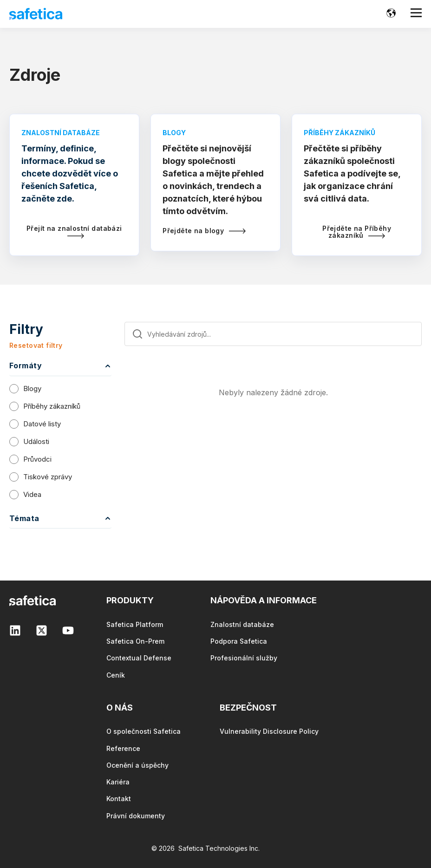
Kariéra (118, 782)
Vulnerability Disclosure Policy (269, 731)
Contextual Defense (139, 658)
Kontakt (119, 799)
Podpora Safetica (239, 641)
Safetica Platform (135, 624)
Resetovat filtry (36, 345)
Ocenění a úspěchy (137, 765)
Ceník (116, 675)
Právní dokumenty (136, 816)
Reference (123, 748)
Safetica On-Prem (135, 641)
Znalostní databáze (242, 624)
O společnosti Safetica (144, 731)
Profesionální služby (244, 658)
